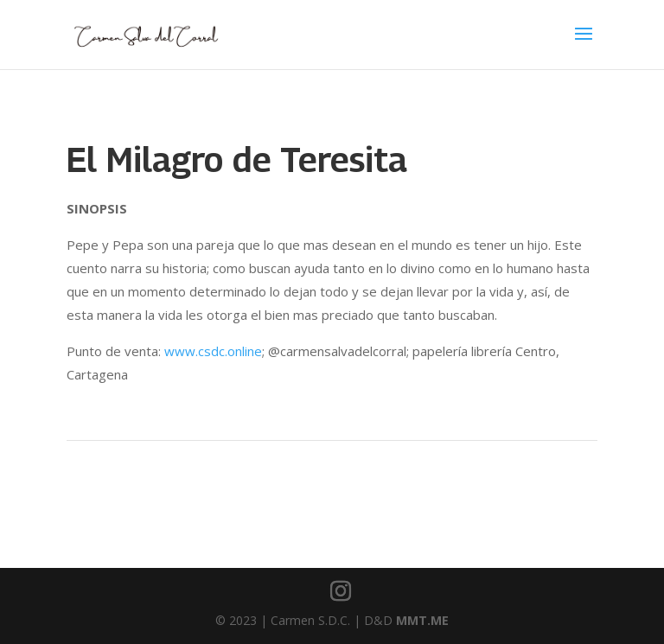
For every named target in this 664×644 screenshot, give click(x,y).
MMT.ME (422, 620)
